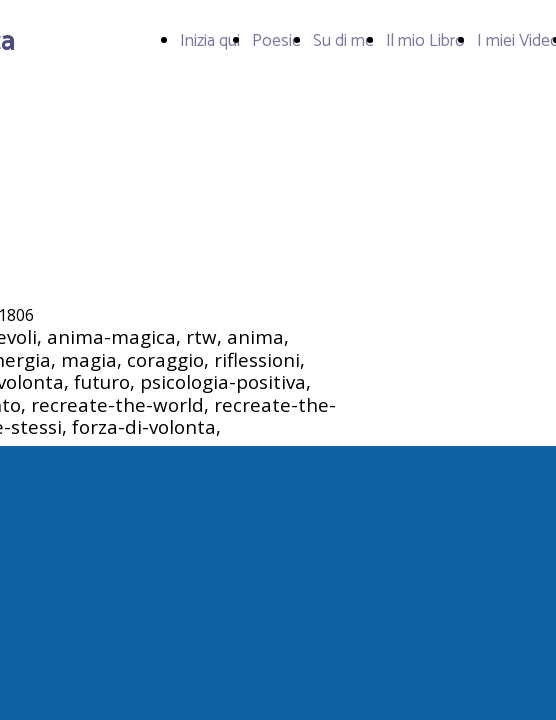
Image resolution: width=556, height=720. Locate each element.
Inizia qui (210, 41)
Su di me (343, 41)
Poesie (276, 41)
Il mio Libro (425, 41)
